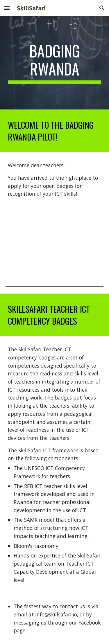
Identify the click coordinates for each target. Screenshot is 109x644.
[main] (55, 63)
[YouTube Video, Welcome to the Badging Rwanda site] (55, 242)
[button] (7, 8)
